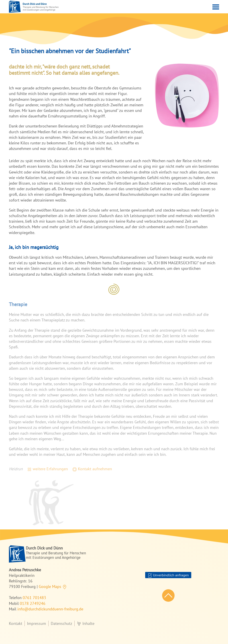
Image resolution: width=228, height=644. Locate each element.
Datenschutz (61, 623)
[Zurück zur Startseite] (34, 7)
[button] (216, 7)
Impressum (37, 623)
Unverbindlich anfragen (168, 575)
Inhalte (86, 623)
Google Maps (53, 586)
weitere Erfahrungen (48, 469)
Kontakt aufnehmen (92, 469)
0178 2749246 (33, 603)
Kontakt (16, 623)
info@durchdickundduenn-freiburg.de (50, 609)
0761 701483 (34, 598)
